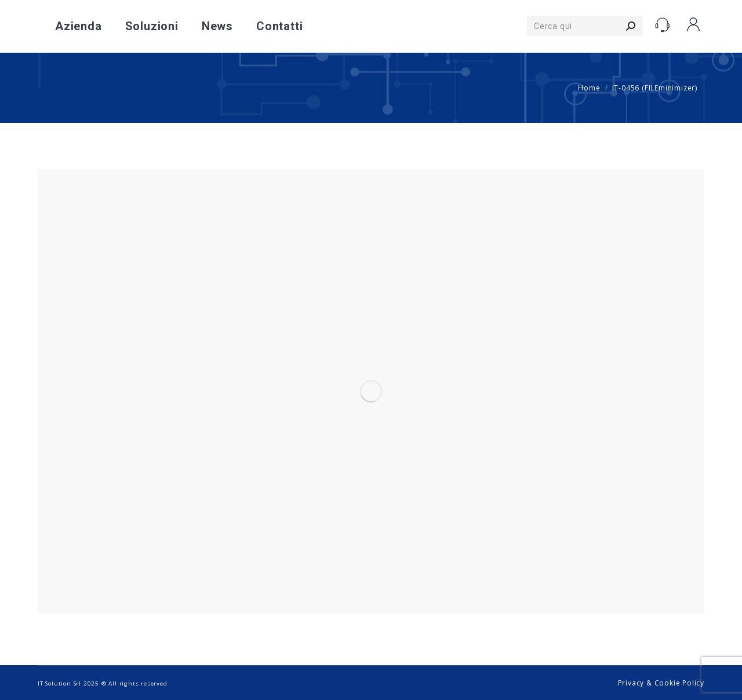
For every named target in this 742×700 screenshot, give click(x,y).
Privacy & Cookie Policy (661, 683)
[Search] (585, 26)
